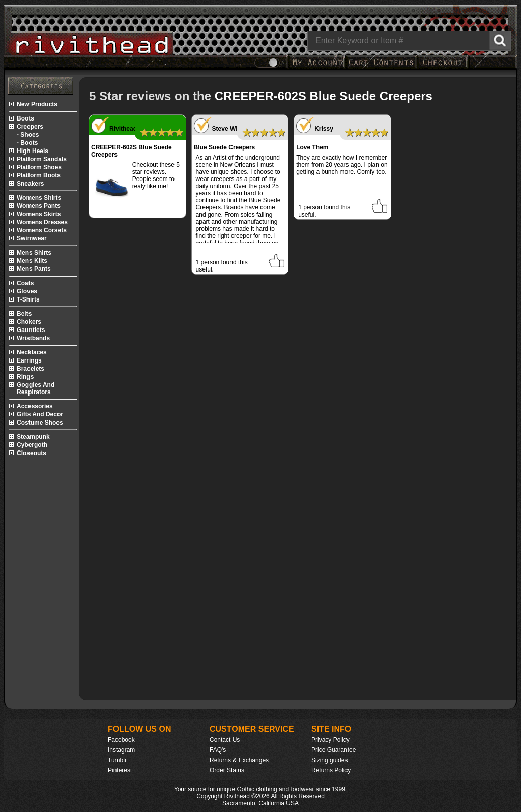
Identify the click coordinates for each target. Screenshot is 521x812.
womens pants (39, 206)
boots (25, 118)
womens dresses (42, 222)
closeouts (32, 453)
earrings (29, 360)
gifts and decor (40, 414)
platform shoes (39, 167)
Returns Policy (331, 770)
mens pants (34, 269)
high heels (33, 151)
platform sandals (42, 159)
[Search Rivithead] (500, 41)
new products (37, 104)
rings (25, 377)
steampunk (33, 437)
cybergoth (32, 445)
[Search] (409, 41)
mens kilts (32, 261)
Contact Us (225, 740)
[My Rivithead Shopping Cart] (381, 67)
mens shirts (34, 253)
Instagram (121, 750)
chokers (29, 322)
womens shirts (39, 198)
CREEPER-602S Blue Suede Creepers (324, 96)
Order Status (227, 770)
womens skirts (39, 214)
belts (24, 314)
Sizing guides (329, 760)
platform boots (39, 175)
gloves (27, 291)
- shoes (28, 135)
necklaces (32, 352)
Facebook (121, 740)
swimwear (32, 238)
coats (25, 283)
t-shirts (28, 299)
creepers (30, 127)
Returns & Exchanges (239, 760)
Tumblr (117, 760)
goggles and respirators (36, 388)
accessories (35, 406)
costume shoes (40, 423)
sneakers (30, 184)
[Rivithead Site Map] (40, 86)
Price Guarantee (334, 750)
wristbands (33, 338)
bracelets (31, 369)
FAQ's (218, 750)
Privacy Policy (330, 740)
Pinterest (120, 770)
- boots (27, 143)
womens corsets (42, 230)
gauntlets (31, 330)
